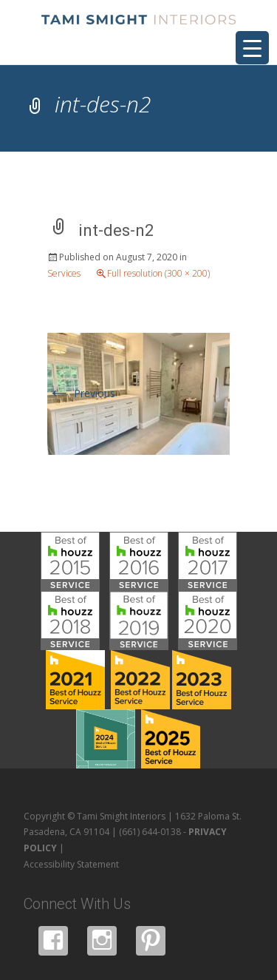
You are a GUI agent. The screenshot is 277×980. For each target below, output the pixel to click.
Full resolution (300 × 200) (158, 273)
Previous (81, 393)
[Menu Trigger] (252, 48)
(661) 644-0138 (150, 832)
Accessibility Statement (71, 864)
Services (64, 273)
